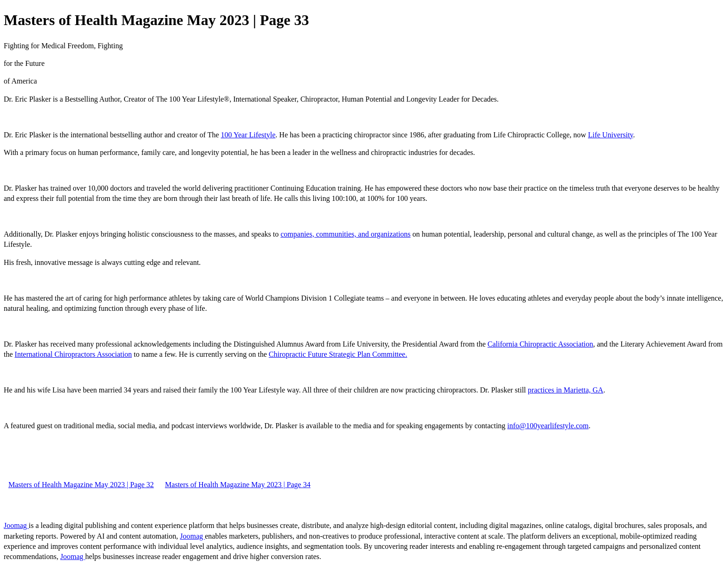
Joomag (16, 525)
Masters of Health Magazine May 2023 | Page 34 (237, 485)
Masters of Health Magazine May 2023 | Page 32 (81, 485)
